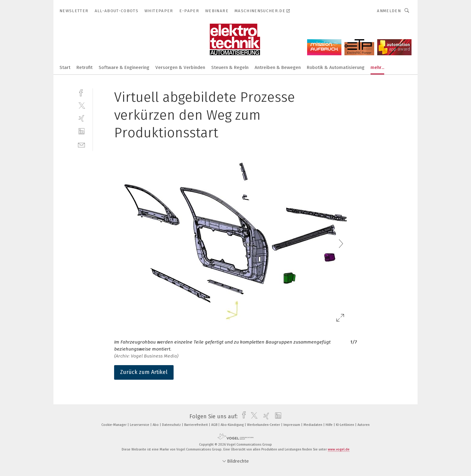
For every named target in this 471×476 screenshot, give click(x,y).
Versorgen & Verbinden (180, 67)
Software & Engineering (124, 67)
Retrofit (85, 67)
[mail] (81, 144)
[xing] (81, 118)
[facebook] (81, 92)
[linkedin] (81, 131)
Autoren (364, 425)
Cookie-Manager (114, 425)
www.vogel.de (339, 449)
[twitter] (81, 105)
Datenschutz (172, 425)
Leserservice (140, 425)
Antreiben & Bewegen (278, 67)
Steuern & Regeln (230, 67)
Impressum (292, 425)
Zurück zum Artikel (144, 372)
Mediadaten (313, 425)
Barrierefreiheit (197, 425)
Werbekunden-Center (264, 425)
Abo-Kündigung (233, 425)
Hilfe (330, 425)
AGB (215, 425)
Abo (156, 425)
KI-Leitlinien (346, 425)
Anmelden (389, 11)
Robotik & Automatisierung (336, 67)
